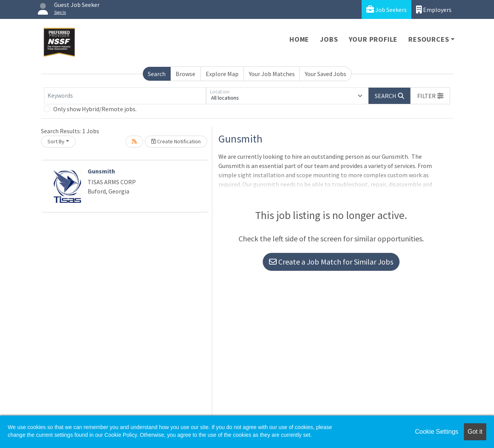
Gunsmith (101, 171)
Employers (434, 9)
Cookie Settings (436, 432)
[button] (430, 96)
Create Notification (176, 141)
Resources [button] (429, 39)
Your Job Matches (272, 74)
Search (157, 74)
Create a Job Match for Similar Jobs (331, 262)
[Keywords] (125, 96)
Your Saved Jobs (326, 74)
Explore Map (222, 74)
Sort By (56, 141)
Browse (185, 74)
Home (299, 39)
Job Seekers (387, 9)
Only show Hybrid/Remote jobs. (95, 109)
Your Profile (373, 39)
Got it (475, 432)
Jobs (329, 39)
